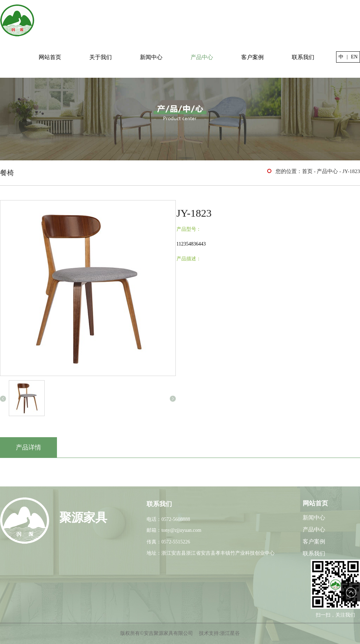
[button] (3, 399)
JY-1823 (351, 171)
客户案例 (252, 57)
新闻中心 (151, 57)
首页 (307, 171)
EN (354, 57)
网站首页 (50, 57)
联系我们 (303, 57)
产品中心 (202, 57)
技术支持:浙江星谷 (219, 633)
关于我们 (101, 57)
